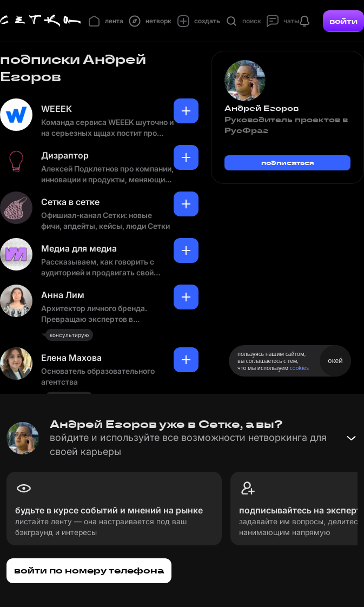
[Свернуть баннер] (351, 438)
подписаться (288, 163)
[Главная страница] (41, 21)
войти (343, 21)
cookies (299, 368)
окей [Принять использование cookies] (335, 361)
